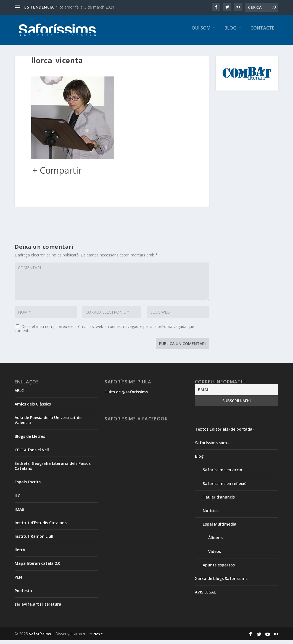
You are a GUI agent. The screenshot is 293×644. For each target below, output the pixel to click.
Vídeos (215, 555)
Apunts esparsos (219, 569)
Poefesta (23, 594)
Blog (230, 32)
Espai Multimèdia (220, 528)
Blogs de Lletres (30, 440)
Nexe (98, 638)
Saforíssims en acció (222, 474)
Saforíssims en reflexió (225, 487)
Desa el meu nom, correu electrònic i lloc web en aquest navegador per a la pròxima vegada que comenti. (104, 332)
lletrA (20, 554)
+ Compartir (57, 174)
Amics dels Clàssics (33, 408)
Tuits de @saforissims (126, 396)
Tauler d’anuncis (219, 501)
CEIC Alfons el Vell (32, 454)
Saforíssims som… (213, 446)
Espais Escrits (28, 486)
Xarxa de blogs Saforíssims (221, 582)
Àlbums (215, 541)
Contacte (262, 32)
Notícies (211, 514)
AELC (19, 394)
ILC (17, 499)
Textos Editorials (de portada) (224, 433)
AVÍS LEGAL (205, 596)
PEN (18, 581)
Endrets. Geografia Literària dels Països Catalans (53, 470)
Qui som (201, 32)
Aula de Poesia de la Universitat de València (48, 424)
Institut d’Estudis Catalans (41, 527)
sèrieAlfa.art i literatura (38, 608)
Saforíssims (40, 638)
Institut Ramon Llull (34, 540)
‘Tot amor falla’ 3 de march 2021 (85, 7)
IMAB (19, 513)
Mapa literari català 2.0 (37, 567)
